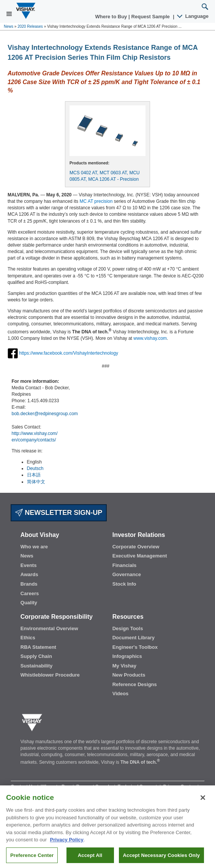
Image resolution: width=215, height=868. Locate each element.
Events (29, 565)
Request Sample (95, 787)
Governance (127, 574)
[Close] (203, 802)
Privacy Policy (67, 844)
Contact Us (23, 787)
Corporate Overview (136, 547)
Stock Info (124, 584)
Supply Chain (36, 656)
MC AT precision (96, 201)
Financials (125, 565)
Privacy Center (179, 787)
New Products (129, 675)
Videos (120, 694)
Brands (29, 584)
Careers (30, 593)
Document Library (134, 638)
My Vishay (124, 666)
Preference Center (32, 859)
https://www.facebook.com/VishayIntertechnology (69, 353)
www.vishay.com (150, 338)
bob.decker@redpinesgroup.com (45, 414)
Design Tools (128, 628)
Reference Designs (135, 684)
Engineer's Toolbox (135, 647)
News (9, 26)
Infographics (127, 656)
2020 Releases (30, 26)
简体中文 (36, 482)
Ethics (28, 638)
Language (193, 16)
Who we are (34, 547)
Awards (29, 574)
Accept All (90, 859)
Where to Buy (112, 17)
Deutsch (35, 468)
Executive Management (140, 556)
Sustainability (37, 666)
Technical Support (138, 787)
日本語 (34, 475)
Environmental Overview (49, 628)
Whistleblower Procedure (50, 675)
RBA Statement (38, 647)
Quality (29, 603)
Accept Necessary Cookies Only (161, 859)
